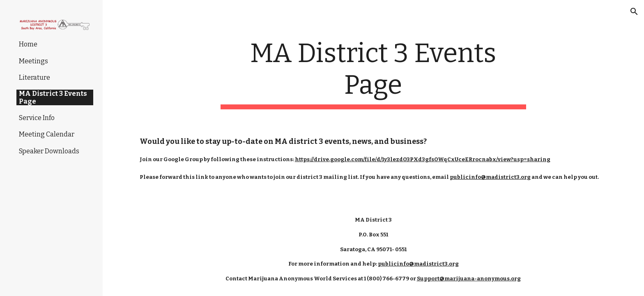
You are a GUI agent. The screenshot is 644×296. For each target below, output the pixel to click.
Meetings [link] (33, 61)
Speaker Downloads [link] (49, 151)
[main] (373, 74)
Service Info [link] (37, 118)
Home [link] (28, 44)
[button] (634, 12)
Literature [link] (34, 77)
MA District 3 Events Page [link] (53, 97)
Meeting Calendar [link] (47, 134)
